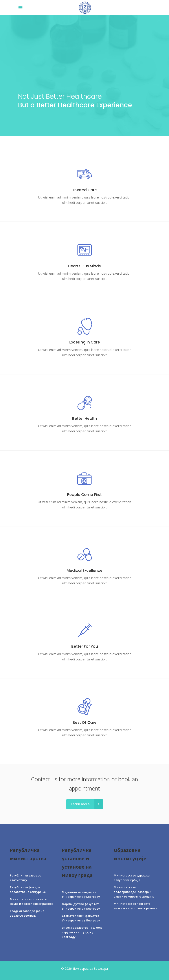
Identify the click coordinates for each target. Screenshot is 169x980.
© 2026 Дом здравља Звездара (84, 968)
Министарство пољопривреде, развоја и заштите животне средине (134, 892)
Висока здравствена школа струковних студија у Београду (82, 932)
